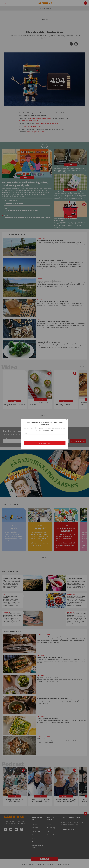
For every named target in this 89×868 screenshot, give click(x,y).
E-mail (25, 434)
